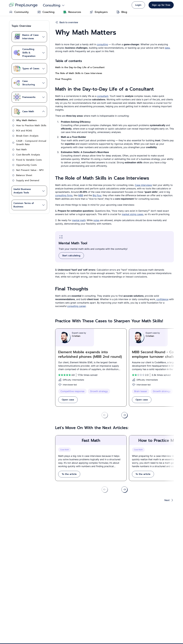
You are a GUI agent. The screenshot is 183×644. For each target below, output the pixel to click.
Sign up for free (161, 5)
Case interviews (143, 185)
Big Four (97, 195)
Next (169, 500)
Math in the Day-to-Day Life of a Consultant (80, 67)
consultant (103, 96)
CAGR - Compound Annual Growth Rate (31, 143)
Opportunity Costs (26, 165)
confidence (162, 299)
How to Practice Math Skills (31, 126)
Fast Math (21, 150)
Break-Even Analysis (27, 136)
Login (138, 5)
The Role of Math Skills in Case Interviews (79, 73)
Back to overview (67, 22)
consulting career (76, 306)
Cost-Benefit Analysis (28, 155)
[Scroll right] (124, 415)
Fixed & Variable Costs (29, 160)
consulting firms (64, 195)
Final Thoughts (63, 79)
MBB (81, 195)
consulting (102, 44)
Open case (68, 400)
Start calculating (71, 256)
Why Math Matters (26, 120)
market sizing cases (133, 214)
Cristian (76, 336)
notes (96, 220)
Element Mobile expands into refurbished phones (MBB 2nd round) (90, 354)
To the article (69, 474)
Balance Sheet (24, 175)
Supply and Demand (28, 180)
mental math (79, 220)
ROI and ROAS (24, 131)
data (167, 48)
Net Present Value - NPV (30, 170)
